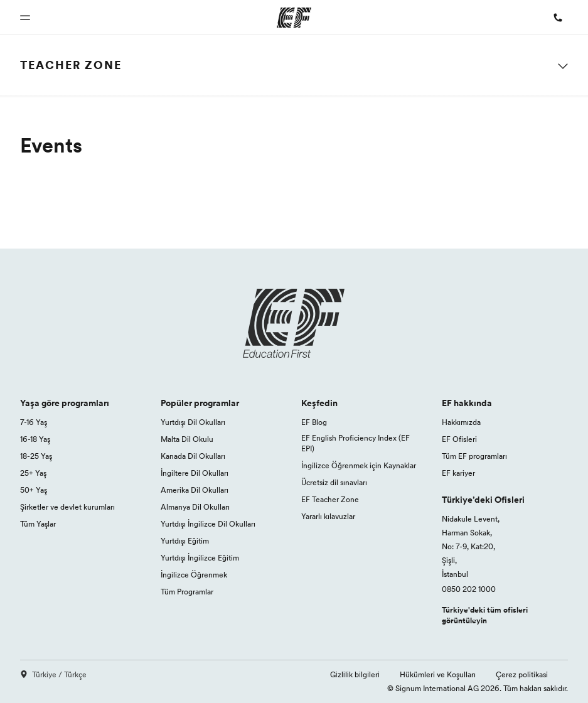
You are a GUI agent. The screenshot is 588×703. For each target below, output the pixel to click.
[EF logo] (294, 323)
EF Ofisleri (459, 439)
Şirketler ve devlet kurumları (67, 507)
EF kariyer (458, 473)
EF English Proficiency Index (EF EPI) (355, 443)
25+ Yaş (33, 473)
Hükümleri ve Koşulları (438, 674)
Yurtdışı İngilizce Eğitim (200, 558)
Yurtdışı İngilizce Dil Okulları (208, 524)
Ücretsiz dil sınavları (334, 482)
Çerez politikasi (522, 674)
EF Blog (314, 422)
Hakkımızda (461, 422)
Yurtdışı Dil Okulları (193, 422)
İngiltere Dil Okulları (195, 473)
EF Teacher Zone (330, 499)
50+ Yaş (34, 490)
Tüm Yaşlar (38, 524)
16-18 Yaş (35, 439)
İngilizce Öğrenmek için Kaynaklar (359, 465)
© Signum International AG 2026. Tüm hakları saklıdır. (478, 688)
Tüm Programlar (187, 592)
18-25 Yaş (36, 456)
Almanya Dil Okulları (195, 507)
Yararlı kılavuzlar (328, 516)
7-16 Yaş (34, 422)
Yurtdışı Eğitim (185, 541)
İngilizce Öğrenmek (194, 575)
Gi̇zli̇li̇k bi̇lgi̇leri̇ (355, 674)
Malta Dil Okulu (187, 439)
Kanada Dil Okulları (193, 456)
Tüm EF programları (474, 456)
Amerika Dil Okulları (195, 490)
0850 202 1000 (469, 589)
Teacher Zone (71, 65)
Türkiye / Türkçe (53, 674)
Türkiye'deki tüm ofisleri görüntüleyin (485, 615)
